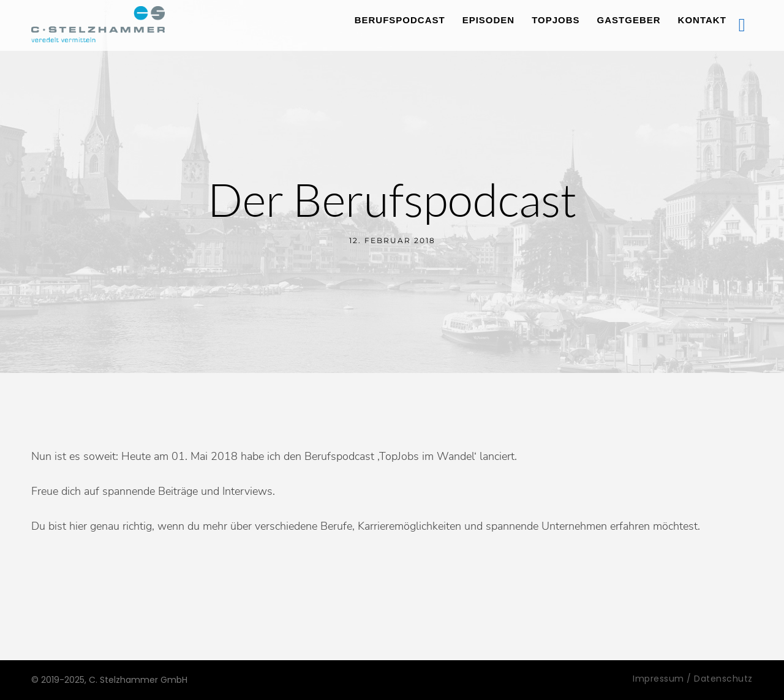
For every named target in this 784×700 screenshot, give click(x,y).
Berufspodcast (400, 20)
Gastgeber (629, 20)
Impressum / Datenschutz (693, 679)
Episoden (489, 20)
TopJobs (556, 20)
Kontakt (702, 20)
